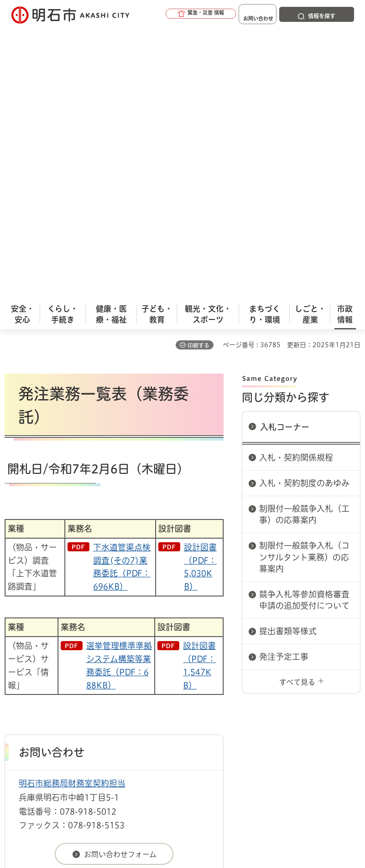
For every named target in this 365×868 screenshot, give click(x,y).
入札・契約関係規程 (296, 187)
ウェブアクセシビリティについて (206, 671)
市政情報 (44, 638)
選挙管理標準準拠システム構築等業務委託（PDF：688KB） (119, 395)
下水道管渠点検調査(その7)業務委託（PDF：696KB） (122, 296)
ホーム (14, 638)
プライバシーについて (83, 685)
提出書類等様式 (288, 360)
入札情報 (77, 638)
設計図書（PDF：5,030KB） (200, 296)
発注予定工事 (284, 386)
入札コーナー (285, 156)
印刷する (198, 75)
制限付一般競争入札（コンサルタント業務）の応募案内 (304, 286)
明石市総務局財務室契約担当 (72, 513)
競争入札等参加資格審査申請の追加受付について (304, 329)
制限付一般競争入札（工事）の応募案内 (304, 244)
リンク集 (173, 685)
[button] (173, 15)
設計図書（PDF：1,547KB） (199, 395)
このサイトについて (80, 671)
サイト (238, 685)
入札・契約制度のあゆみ (304, 212)
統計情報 (253, 797)
